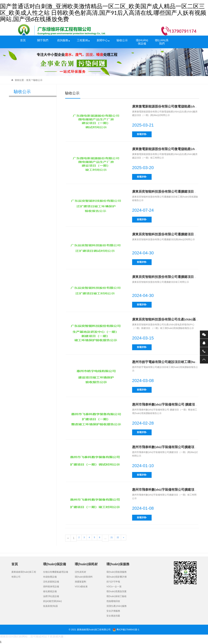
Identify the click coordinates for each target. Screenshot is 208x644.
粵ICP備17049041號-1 (128, 630)
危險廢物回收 (113, 601)
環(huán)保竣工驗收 (117, 596)
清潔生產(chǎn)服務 (117, 606)
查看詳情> (142, 134)
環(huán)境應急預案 (117, 591)
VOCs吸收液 (81, 587)
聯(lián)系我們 (162, 42)
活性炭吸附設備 (51, 582)
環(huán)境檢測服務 (117, 572)
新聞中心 (102, 40)
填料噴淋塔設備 (51, 587)
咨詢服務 (63, 40)
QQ (204, 343)
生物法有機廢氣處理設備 (56, 572)
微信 (204, 335)
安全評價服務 (113, 611)
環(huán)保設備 (142, 42)
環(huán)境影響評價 (117, 577)
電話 (204, 351)
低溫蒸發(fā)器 (50, 606)
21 (112, 537)
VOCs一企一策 (114, 587)
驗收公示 (122, 40)
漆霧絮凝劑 (80, 582)
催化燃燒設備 (50, 591)
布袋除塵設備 (50, 577)
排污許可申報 (113, 582)
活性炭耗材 (80, 572)
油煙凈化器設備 (51, 596)
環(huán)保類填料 (84, 577)
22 (118, 537)
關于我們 (43, 40)
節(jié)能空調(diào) (52, 601)
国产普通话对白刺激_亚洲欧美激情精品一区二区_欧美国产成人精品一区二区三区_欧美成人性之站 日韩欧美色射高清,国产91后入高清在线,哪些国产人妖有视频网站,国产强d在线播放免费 (103, 13)
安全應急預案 (113, 616)
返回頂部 (204, 359)
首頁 (23, 40)
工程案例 (82, 40)
